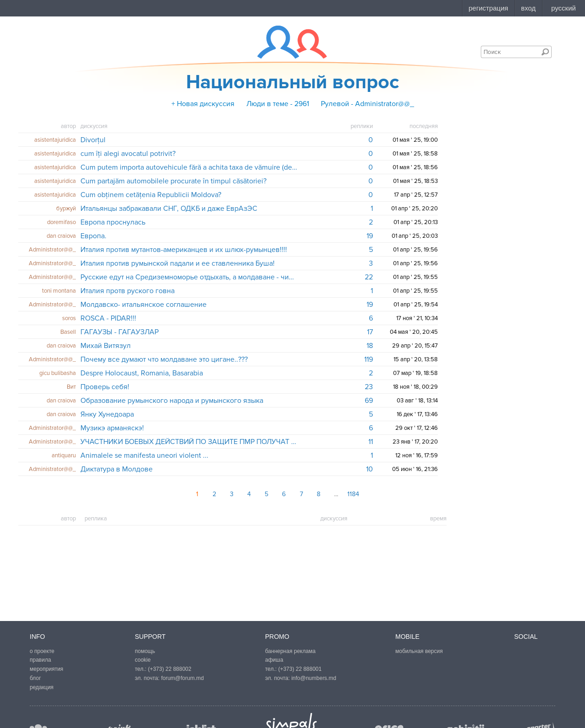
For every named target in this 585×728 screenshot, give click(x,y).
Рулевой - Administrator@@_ (367, 104)
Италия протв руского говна (128, 291)
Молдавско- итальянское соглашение (144, 305)
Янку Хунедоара (107, 414)
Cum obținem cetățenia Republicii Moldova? (151, 195)
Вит (71, 387)
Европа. (93, 236)
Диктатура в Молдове (117, 469)
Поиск (545, 52)
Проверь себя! (105, 387)
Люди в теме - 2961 (278, 104)
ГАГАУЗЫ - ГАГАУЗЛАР (120, 332)
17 (370, 332)
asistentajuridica (55, 140)
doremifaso (61, 222)
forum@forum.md (182, 678)
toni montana (59, 291)
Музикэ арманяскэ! (112, 428)
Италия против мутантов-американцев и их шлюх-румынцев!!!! (184, 250)
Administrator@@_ (52, 250)
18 (370, 346)
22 (369, 277)
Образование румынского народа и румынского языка (172, 401)
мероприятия (46, 669)
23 (369, 387)
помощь (145, 651)
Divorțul (93, 140)
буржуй (66, 209)
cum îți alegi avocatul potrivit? (128, 154)
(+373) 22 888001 (300, 669)
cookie (143, 660)
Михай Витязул (106, 346)
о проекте (42, 651)
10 (370, 469)
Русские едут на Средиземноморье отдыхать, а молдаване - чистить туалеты (189, 277)
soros (69, 318)
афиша (274, 660)
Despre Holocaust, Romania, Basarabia (142, 373)
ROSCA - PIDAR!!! (108, 318)
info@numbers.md (314, 678)
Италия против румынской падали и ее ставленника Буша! (178, 263)
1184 (353, 494)
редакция (42, 687)
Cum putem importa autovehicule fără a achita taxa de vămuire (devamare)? (189, 167)
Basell (68, 332)
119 (369, 359)
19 (370, 236)
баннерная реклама (290, 651)
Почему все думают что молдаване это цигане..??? (164, 359)
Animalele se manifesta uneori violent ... (144, 455)
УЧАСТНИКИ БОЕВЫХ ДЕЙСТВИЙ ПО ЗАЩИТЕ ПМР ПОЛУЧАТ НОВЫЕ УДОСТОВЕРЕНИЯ (189, 442)
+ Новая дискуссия (203, 104)
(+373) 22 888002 (170, 669)
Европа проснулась (113, 222)
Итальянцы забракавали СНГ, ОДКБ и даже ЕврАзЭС (169, 209)
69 (369, 401)
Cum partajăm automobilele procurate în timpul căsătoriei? (173, 181)
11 (371, 442)
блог (35, 678)
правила (40, 660)
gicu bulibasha (58, 373)
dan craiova (61, 236)
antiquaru (64, 455)
